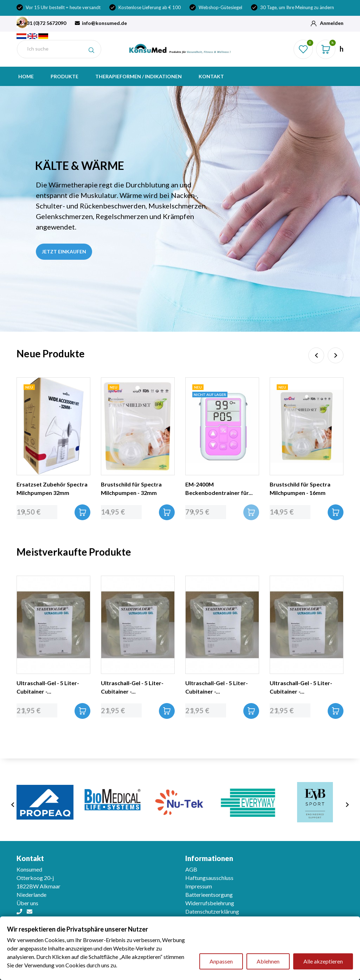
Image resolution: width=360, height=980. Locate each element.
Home (26, 76)
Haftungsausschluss (209, 878)
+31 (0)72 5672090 (41, 23)
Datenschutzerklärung (212, 911)
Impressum (199, 886)
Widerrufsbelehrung (210, 903)
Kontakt (211, 76)
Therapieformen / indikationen (139, 76)
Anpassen (221, 961)
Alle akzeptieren (323, 961)
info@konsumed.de (101, 23)
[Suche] (59, 49)
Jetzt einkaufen (64, 251)
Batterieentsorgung (209, 895)
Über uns (27, 903)
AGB (191, 869)
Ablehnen (268, 961)
